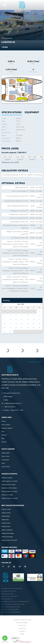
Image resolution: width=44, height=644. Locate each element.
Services (4, 435)
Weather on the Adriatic (9, 488)
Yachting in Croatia (22, 11)
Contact (4, 442)
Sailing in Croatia (7, 478)
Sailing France (6, 526)
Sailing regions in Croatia (9, 481)
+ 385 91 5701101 (9, 407)
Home (3, 421)
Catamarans (5, 460)
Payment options (7, 428)
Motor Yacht (5, 456)
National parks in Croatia (9, 491)
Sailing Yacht (6, 453)
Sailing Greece (6, 513)
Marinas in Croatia (7, 495)
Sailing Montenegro (8, 533)
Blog (3, 438)
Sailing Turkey (6, 523)
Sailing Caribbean (7, 530)
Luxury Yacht (6, 467)
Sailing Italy (5, 520)
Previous (4, 89)
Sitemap (22, 634)
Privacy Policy (22, 628)
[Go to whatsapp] (5, 638)
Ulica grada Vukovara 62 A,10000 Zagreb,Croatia (12, 397)
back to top (36, 362)
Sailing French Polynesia (9, 540)
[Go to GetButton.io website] (5, 642)
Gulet (3, 463)
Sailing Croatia (6, 509)
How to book (6, 425)
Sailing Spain (6, 516)
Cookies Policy (22, 625)
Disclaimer (22, 631)
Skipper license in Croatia (9, 498)
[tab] (32, 112)
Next (40, 89)
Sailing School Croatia (8, 485)
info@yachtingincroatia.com (13, 403)
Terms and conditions (22, 623)
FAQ (3, 432)
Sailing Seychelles (7, 537)
